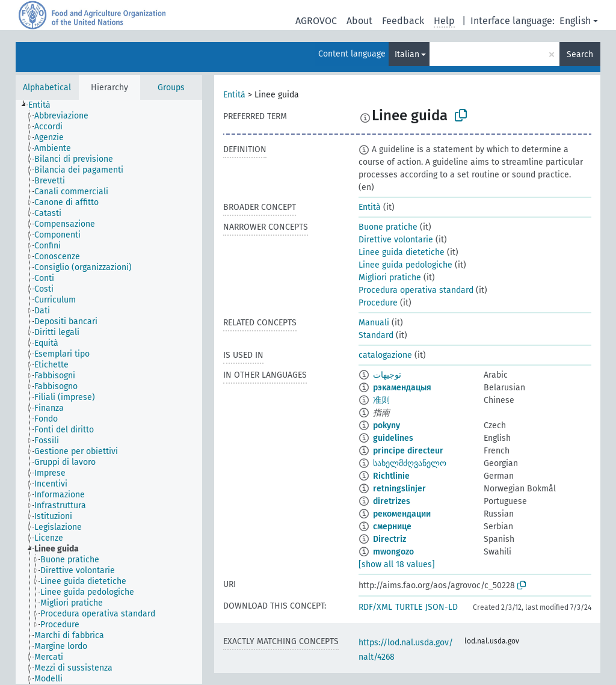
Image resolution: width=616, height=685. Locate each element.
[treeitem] (45, 105)
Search (580, 54)
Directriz (390, 539)
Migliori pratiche (390, 278)
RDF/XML (375, 607)
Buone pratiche (388, 227)
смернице (392, 527)
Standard (376, 335)
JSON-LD (442, 607)
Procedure (378, 303)
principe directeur (408, 451)
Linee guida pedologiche (405, 265)
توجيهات (387, 375)
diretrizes (392, 501)
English (575, 21)
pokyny (387, 425)
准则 (381, 400)
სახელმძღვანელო (410, 463)
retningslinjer (399, 489)
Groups (171, 88)
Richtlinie (391, 476)
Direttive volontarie (396, 240)
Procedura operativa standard (416, 290)
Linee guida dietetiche (402, 252)
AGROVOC (316, 21)
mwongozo (393, 552)
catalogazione (385, 355)
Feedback (403, 21)
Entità (234, 95)
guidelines (393, 438)
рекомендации (402, 514)
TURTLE (409, 607)
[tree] (109, 392)
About (359, 21)
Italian (407, 54)
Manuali (374, 323)
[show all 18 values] (397, 564)
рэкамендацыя (402, 388)
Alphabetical (47, 88)
